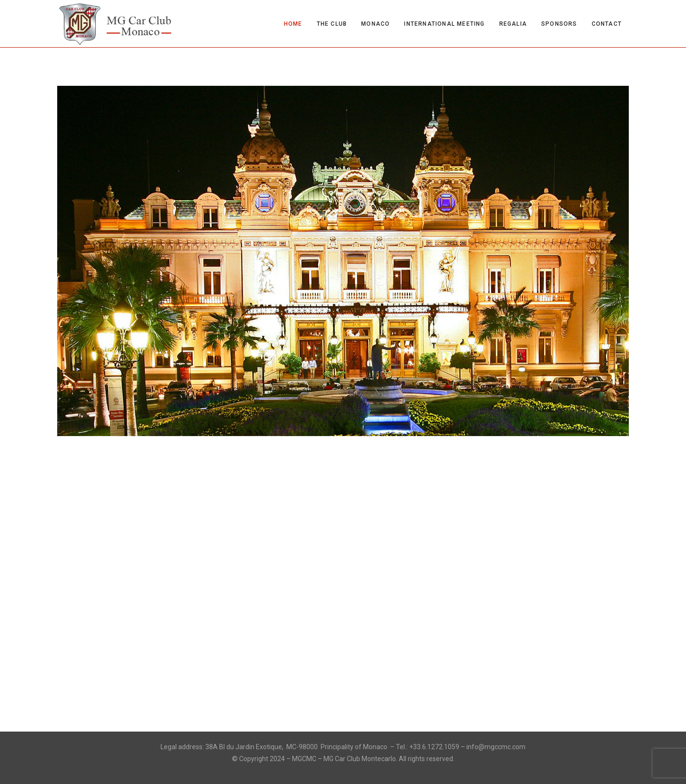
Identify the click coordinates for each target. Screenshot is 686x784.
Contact (607, 24)
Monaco (375, 24)
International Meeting (444, 24)
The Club (332, 24)
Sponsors (559, 24)
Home (293, 24)
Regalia (513, 24)
